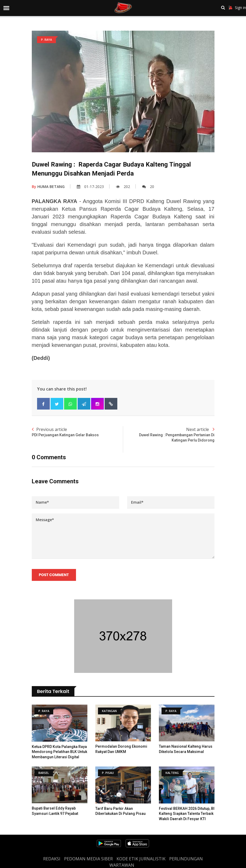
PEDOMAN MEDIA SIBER (88, 859)
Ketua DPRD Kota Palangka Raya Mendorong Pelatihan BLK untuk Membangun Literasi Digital (59, 752)
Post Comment (54, 575)
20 (148, 187)
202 (123, 187)
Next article (169, 435)
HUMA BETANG (48, 187)
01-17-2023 (90, 187)
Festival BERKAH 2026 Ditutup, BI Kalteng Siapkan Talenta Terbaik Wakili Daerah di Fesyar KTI (187, 814)
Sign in (238, 8)
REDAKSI (52, 859)
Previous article (77, 432)
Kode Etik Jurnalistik (141, 859)
